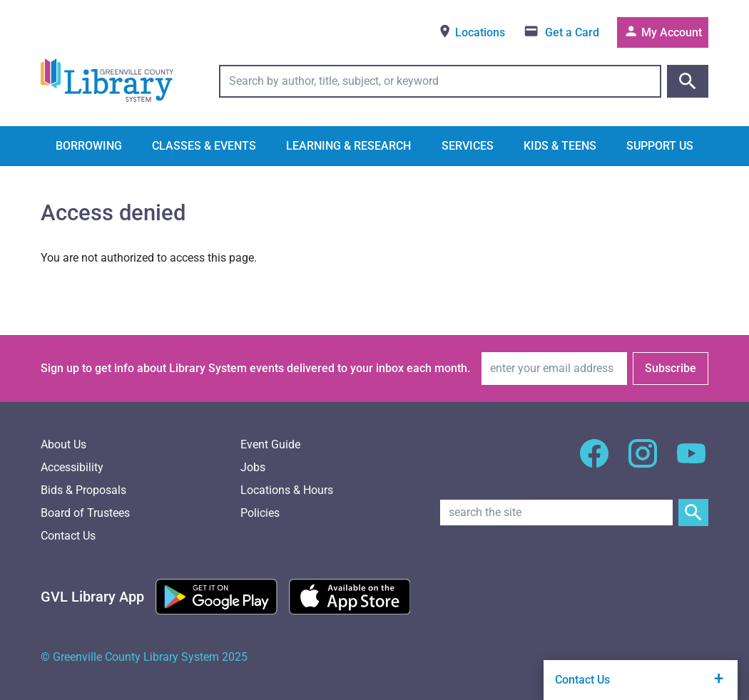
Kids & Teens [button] (560, 146)
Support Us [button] (660, 146)
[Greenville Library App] (92, 597)
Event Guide (270, 444)
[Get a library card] (561, 32)
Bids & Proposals (83, 490)
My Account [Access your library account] (663, 31)
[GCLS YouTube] (691, 462)
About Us (63, 444)
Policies (260, 513)
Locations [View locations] (471, 31)
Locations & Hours (287, 490)
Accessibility (72, 467)
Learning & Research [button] (348, 146)
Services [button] (468, 146)
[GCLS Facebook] (594, 462)
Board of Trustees (85, 513)
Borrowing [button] (89, 146)
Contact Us (68, 536)
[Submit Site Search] (693, 513)
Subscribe (671, 368)
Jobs (253, 467)
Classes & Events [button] (204, 146)
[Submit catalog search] (688, 81)
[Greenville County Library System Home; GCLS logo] (107, 81)
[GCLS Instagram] (643, 462)
